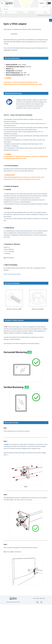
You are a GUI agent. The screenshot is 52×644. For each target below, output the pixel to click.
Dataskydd (13, 641)
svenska (42, 3)
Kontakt (18, 641)
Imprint (8, 641)
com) (39, 29)
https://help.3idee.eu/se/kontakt (12, 274)
